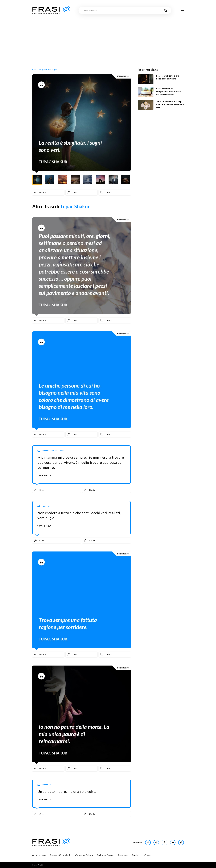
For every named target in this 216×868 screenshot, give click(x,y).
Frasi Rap (46, 785)
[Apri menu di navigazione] (182, 10)
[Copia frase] (115, 193)
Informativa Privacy (83, 855)
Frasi (35, 69)
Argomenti (44, 69)
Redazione (123, 855)
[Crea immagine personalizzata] (82, 193)
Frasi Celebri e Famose (53, 451)
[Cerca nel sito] (166, 10)
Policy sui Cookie (105, 855)
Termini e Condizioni (60, 855)
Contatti (136, 855)
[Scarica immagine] (48, 193)
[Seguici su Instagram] (156, 843)
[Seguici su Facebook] (148, 843)
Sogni (55, 69)
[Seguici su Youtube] (173, 843)
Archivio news (39, 855)
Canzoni (46, 506)
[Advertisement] (108, 35)
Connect (148, 855)
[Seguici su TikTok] (181, 843)
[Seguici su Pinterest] (164, 843)
